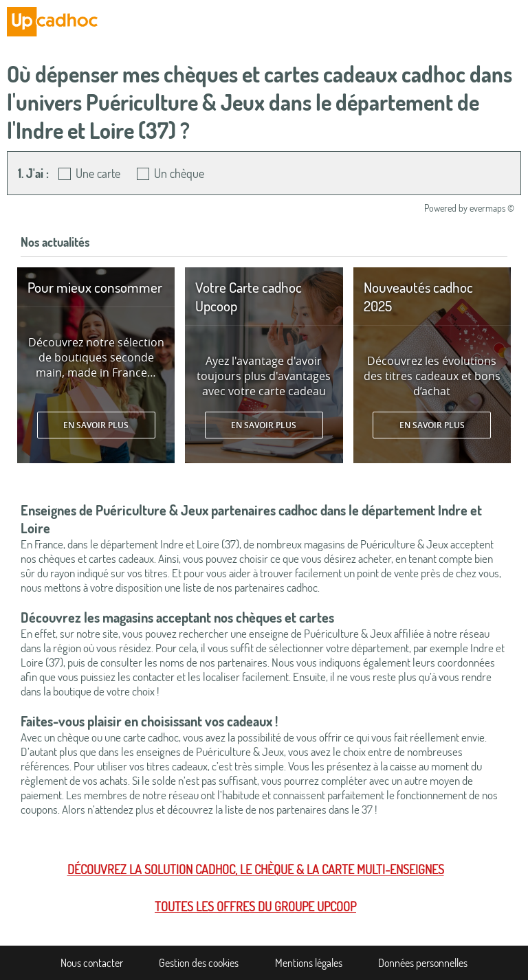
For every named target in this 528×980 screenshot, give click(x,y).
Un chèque (179, 173)
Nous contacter (92, 963)
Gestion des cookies (199, 963)
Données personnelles (423, 963)
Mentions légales (309, 963)
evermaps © (492, 208)
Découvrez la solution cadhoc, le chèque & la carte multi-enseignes (256, 869)
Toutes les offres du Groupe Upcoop (255, 906)
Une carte (98, 173)
